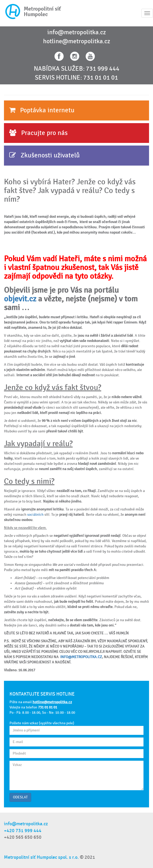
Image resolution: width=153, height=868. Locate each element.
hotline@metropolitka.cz (77, 41)
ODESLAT (20, 797)
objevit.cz (20, 299)
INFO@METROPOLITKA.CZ (81, 657)
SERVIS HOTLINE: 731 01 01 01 (76, 78)
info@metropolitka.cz (77, 32)
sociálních (35, 515)
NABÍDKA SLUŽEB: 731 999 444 (77, 69)
